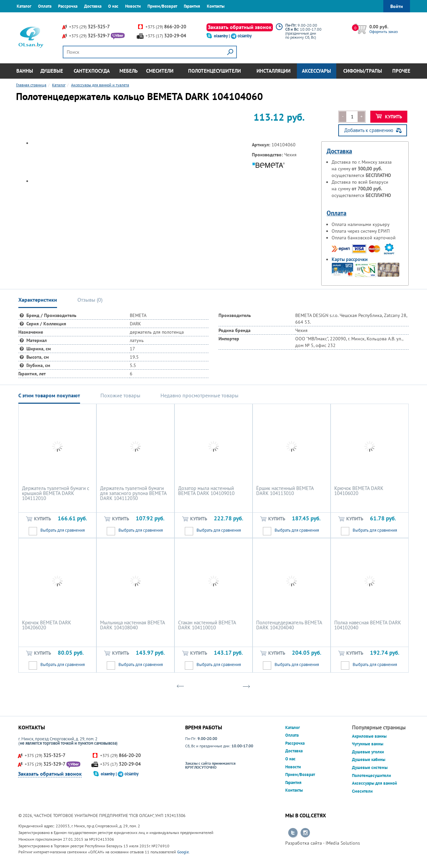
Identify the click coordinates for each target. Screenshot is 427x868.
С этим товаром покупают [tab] (49, 395)
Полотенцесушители (215, 71)
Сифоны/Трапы (363, 71)
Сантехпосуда (92, 71)
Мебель (129, 71)
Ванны (25, 71)
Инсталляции (274, 71)
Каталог (24, 6)
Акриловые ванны (369, 736)
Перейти (293, 833)
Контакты (216, 6)
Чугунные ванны (368, 744)
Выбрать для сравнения (63, 530)
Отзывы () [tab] (90, 300)
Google (183, 852)
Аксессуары (316, 71)
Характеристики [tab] (38, 300)
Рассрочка (68, 6)
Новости (133, 6)
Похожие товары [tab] (120, 395)
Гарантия (192, 6)
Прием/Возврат (162, 6)
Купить (389, 117)
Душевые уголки (368, 752)
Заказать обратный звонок (240, 27)
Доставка (93, 6)
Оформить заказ (383, 31)
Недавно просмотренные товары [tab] (199, 395)
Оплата (45, 6)
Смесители (160, 71)
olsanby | (222, 36)
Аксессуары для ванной (374, 783)
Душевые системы (370, 767)
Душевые (52, 71)
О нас (113, 6)
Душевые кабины (369, 759)
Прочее (401, 71)
